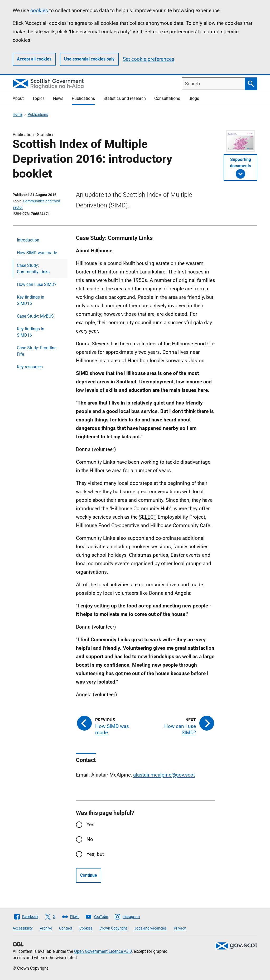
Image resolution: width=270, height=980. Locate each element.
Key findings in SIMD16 (31, 300)
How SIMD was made (37, 253)
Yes (90, 825)
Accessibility (23, 928)
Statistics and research (125, 98)
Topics (38, 98)
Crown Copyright (113, 928)
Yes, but (95, 854)
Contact (66, 928)
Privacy (180, 928)
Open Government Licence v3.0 (103, 951)
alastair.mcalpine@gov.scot (164, 775)
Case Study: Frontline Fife (37, 351)
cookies (39, 10)
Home (18, 114)
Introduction (28, 240)
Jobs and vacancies (150, 928)
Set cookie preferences (149, 59)
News (58, 98)
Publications (83, 98)
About (18, 98)
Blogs (194, 98)
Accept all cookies (34, 59)
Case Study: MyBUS (35, 316)
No (90, 839)
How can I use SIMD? (37, 284)
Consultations (167, 98)
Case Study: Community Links (33, 269)
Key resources (30, 367)
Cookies (86, 928)
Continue (89, 875)
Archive (46, 928)
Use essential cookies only (89, 59)
